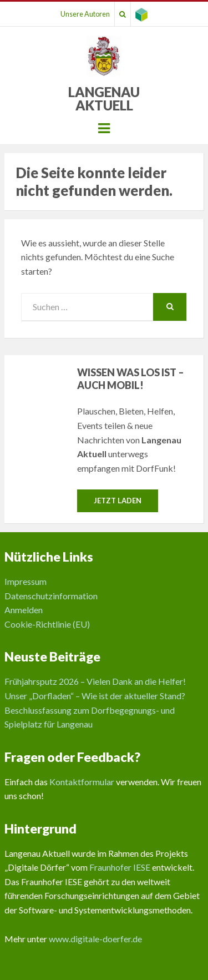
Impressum (26, 581)
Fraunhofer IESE (120, 867)
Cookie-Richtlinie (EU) (47, 624)
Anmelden (24, 610)
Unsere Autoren (85, 14)
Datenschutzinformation (51, 596)
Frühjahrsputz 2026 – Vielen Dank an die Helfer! (95, 681)
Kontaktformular (82, 782)
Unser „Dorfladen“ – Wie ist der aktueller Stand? (95, 696)
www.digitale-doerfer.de (95, 939)
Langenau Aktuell (104, 98)
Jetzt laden (118, 501)
